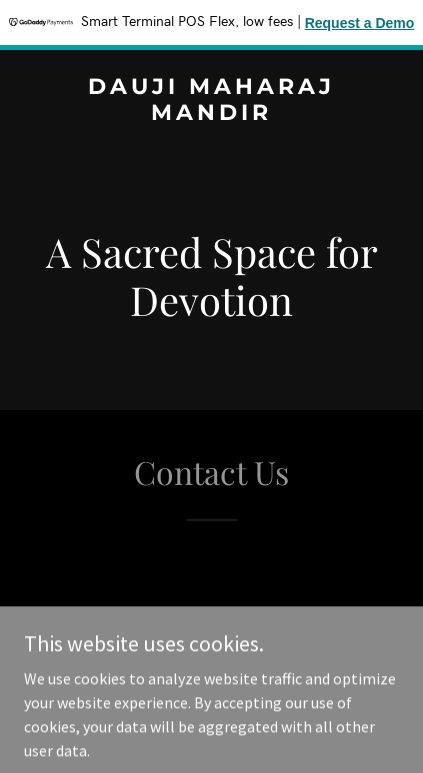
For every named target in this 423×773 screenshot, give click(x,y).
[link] (211, 114)
